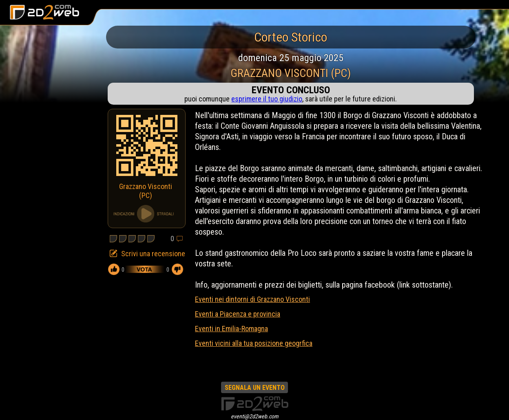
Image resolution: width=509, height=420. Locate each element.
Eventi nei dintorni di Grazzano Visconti (252, 299)
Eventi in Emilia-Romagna (231, 329)
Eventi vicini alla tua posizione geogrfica (254, 343)
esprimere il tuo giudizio (267, 99)
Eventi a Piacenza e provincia (238, 314)
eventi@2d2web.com (255, 416)
